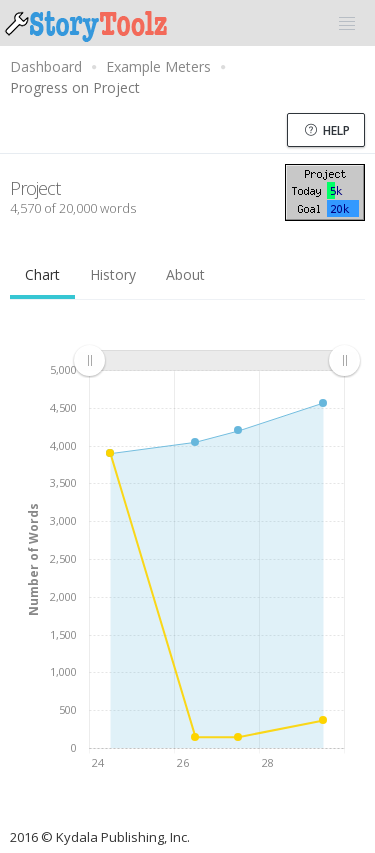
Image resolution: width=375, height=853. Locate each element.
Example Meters (158, 66)
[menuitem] (216, 361)
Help (327, 130)
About (185, 274)
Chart (42, 274)
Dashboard (46, 66)
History (113, 274)
